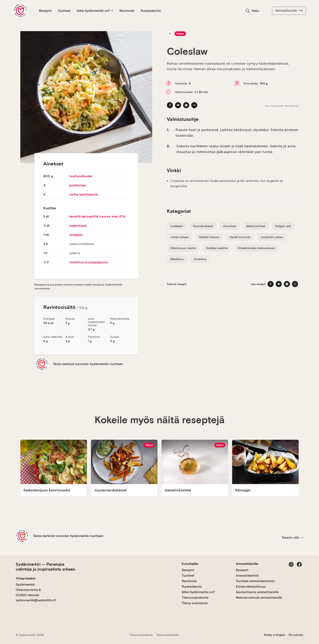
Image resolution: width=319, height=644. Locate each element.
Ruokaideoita (151, 11)
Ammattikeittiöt (247, 576)
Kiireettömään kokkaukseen (256, 248)
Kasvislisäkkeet (203, 226)
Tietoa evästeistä (195, 603)
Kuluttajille (190, 564)
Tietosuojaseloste (195, 598)
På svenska (296, 635)
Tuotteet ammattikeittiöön (255, 581)
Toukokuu (200, 259)
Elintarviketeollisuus (251, 587)
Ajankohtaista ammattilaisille (257, 592)
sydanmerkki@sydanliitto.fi (36, 600)
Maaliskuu (177, 259)
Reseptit (45, 11)
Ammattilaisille (289, 11)
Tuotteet (64, 11)
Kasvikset (230, 226)
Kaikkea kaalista (217, 248)
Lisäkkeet (177, 226)
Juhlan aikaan (180, 237)
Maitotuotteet (256, 226)
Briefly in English (275, 635)
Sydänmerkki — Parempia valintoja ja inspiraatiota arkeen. (46, 567)
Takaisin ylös (292, 538)
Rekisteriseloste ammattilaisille (259, 598)
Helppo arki (283, 226)
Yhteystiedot (26, 578)
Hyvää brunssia (240, 237)
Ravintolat (127, 11)
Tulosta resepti (177, 284)
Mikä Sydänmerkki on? (95, 11)
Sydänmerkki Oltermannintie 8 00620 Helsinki (28, 590)
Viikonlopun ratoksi (183, 248)
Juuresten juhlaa (272, 237)
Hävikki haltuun (209, 237)
